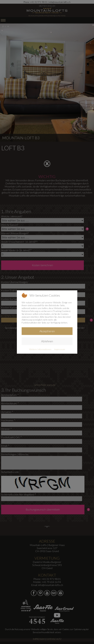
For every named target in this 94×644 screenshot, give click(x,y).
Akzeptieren (47, 331)
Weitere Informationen (40, 349)
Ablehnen (47, 341)
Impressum (60, 349)
